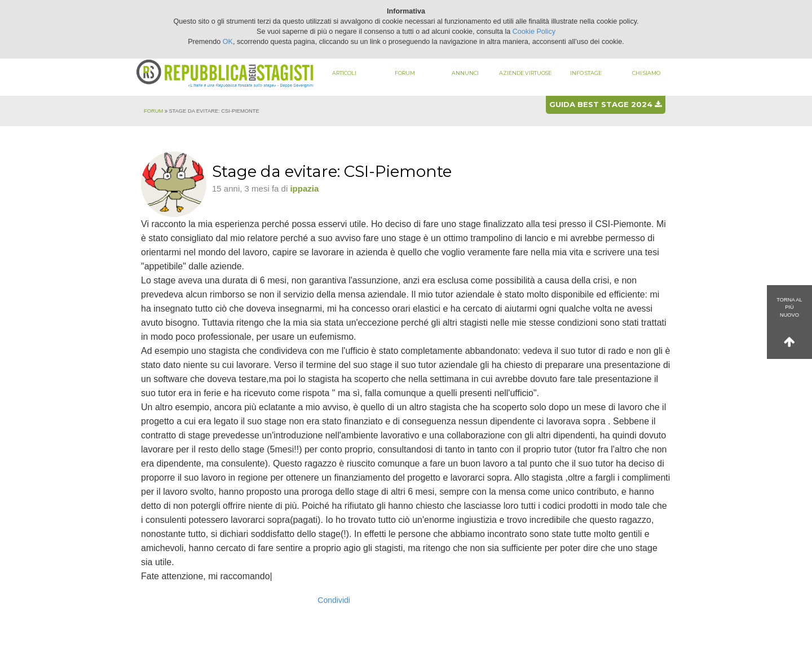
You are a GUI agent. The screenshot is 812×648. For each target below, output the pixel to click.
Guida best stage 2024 (605, 104)
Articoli (344, 73)
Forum (405, 73)
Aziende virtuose (525, 73)
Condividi (334, 600)
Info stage (586, 73)
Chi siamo (646, 73)
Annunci (465, 73)
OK (228, 42)
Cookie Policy (534, 32)
